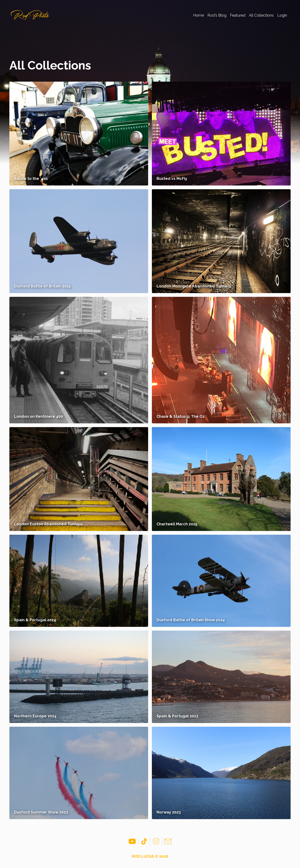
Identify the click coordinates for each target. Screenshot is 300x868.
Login (282, 15)
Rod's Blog (217, 15)
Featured (238, 15)
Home (199, 15)
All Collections (261, 15)
